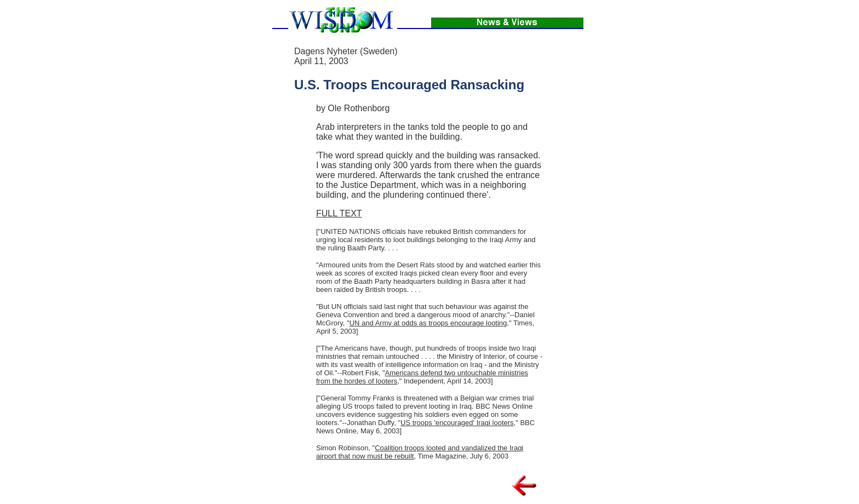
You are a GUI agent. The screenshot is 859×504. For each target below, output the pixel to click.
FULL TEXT (339, 213)
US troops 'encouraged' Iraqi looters (457, 423)
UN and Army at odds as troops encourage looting (428, 323)
